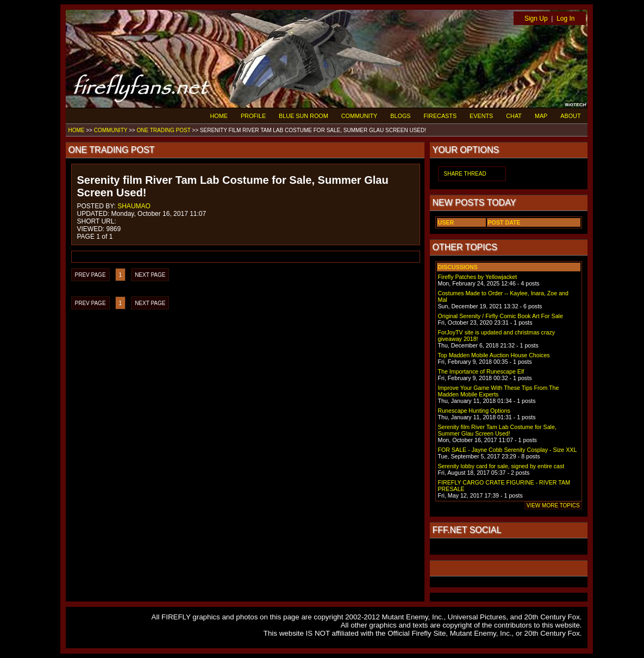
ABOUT (570, 116)
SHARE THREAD (465, 174)
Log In (565, 18)
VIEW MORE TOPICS (553, 505)
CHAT (514, 116)
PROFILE (253, 116)
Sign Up (536, 18)
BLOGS (400, 116)
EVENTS (481, 116)
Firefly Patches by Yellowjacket (478, 277)
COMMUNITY (359, 116)
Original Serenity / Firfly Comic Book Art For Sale (501, 316)
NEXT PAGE (150, 275)
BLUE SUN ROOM (304, 116)
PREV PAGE (90, 275)
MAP (541, 116)
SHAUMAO (134, 206)
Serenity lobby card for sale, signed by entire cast (501, 466)
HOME (219, 116)
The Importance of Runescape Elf (481, 371)
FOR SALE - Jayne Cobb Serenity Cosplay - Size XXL (508, 450)
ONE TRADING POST (163, 130)
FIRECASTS (440, 116)
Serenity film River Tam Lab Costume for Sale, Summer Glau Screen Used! (497, 430)
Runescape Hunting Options (474, 411)
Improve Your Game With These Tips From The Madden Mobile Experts (499, 391)
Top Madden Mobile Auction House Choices (494, 355)
